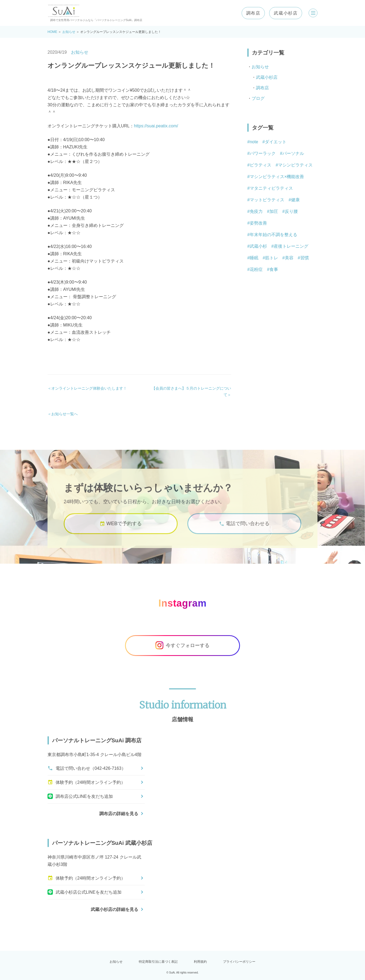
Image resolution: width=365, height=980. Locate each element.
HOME (52, 32)
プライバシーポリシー (239, 962)
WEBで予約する (121, 531)
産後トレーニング (291, 246)
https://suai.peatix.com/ (156, 126)
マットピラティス (267, 200)
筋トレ (272, 258)
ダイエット (276, 142)
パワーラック (263, 153)
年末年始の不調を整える (273, 235)
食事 (274, 269)
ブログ (258, 98)
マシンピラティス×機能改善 (277, 177)
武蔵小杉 (258, 246)
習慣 (305, 258)
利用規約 (200, 962)
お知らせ (69, 32)
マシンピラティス (295, 165)
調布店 (249, 13)
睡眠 (254, 258)
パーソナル (293, 153)
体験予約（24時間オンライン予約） (86, 782)
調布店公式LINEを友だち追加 (80, 796)
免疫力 (256, 211)
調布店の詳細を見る (119, 814)
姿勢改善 (258, 223)
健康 (295, 200)
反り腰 (291, 211)
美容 (289, 258)
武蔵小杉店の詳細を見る (114, 909)
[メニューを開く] (311, 13)
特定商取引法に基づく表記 (158, 962)
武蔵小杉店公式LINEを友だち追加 (85, 892)
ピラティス (261, 165)
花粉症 (256, 269)
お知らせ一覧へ (65, 414)
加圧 (274, 211)
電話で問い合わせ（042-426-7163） (87, 768)
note (254, 142)
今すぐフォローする (182, 645)
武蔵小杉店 (282, 13)
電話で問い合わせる (244, 531)
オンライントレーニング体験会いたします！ (89, 388)
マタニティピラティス (271, 188)
